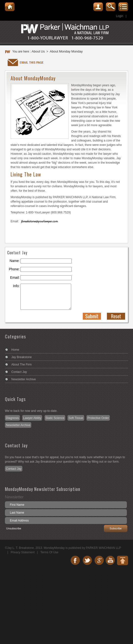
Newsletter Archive (24, 379)
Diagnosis (12, 418)
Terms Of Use (49, 552)
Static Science (55, 418)
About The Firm (21, 365)
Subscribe (116, 528)
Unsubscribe (14, 528)
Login (120, 16)
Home (15, 350)
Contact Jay (19, 372)
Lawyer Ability (32, 418)
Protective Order (98, 418)
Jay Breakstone (22, 357)
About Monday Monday (66, 51)
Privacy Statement (23, 552)
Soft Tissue (76, 418)
